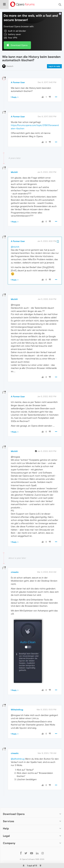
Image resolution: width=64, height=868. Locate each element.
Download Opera (19, 36)
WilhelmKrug (17, 701)
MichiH (14, 163)
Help (6, 819)
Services (9, 812)
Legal (6, 827)
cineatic (15, 563)
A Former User (18, 73)
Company (9, 834)
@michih (15, 238)
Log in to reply (54, 57)
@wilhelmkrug (18, 750)
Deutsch (10, 57)
